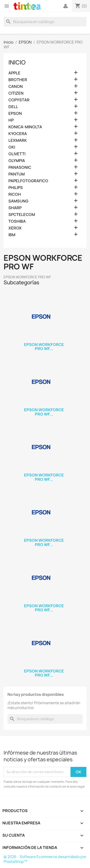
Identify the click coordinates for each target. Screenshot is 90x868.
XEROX (15, 228)
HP (11, 120)
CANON (16, 87)
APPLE (14, 73)
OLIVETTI (17, 154)
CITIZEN (16, 93)
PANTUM (17, 174)
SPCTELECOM (22, 215)
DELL (13, 107)
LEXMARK (18, 140)
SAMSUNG (18, 201)
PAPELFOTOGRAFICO (28, 181)
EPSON (15, 114)
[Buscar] (45, 22)
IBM (12, 235)
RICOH (15, 194)
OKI (12, 147)
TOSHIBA (17, 221)
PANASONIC (20, 167)
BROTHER (18, 80)
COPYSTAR (19, 100)
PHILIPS (16, 188)
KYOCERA (18, 134)
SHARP (15, 208)
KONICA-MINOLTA (25, 127)
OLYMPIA (17, 161)
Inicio (17, 62)
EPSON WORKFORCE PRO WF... (44, 347)
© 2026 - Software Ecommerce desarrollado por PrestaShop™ (45, 859)
